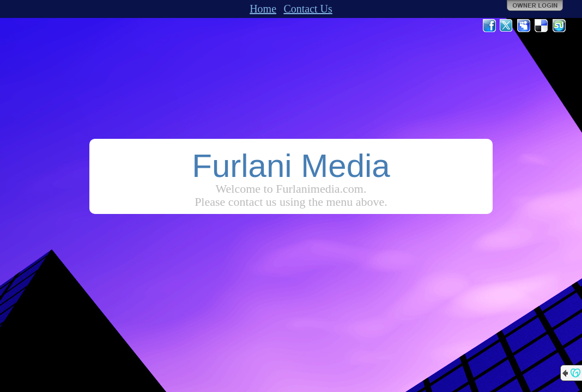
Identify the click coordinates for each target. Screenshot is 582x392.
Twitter (507, 26)
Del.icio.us (542, 26)
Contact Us (308, 9)
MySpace (524, 26)
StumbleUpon (559, 26)
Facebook (489, 26)
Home (263, 9)
